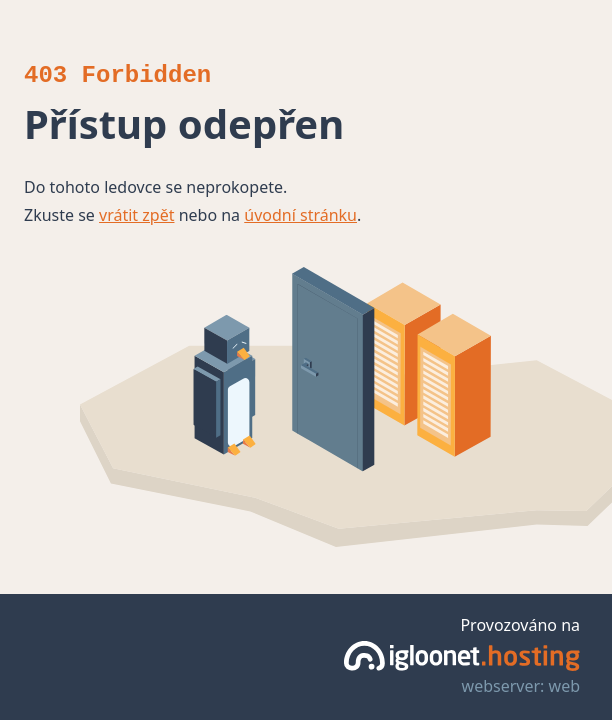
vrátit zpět (136, 215)
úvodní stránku (300, 215)
